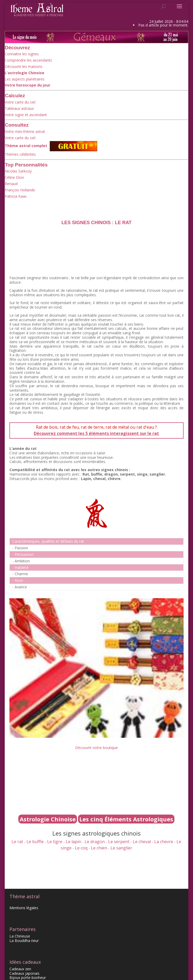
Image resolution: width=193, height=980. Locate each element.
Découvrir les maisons (24, 66)
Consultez (17, 125)
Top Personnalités (26, 165)
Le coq (81, 848)
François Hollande (20, 190)
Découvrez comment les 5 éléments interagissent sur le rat (96, 433)
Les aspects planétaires (25, 79)
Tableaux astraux (19, 108)
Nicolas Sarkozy (18, 171)
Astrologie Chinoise (48, 819)
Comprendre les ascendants (28, 60)
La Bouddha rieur (24, 941)
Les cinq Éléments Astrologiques (126, 819)
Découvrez (17, 48)
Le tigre (55, 842)
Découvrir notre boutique (96, 748)
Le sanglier (121, 848)
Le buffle (35, 842)
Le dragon (95, 842)
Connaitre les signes (22, 54)
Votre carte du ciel (20, 102)
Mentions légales (24, 908)
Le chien (99, 848)
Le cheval (142, 842)
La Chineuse (20, 936)
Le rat (17, 842)
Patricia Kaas (16, 196)
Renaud (11, 184)
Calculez (15, 96)
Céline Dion (14, 177)
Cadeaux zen (20, 969)
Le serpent (119, 842)
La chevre (164, 842)
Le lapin (73, 842)
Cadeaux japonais (24, 973)
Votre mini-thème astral (25, 131)
